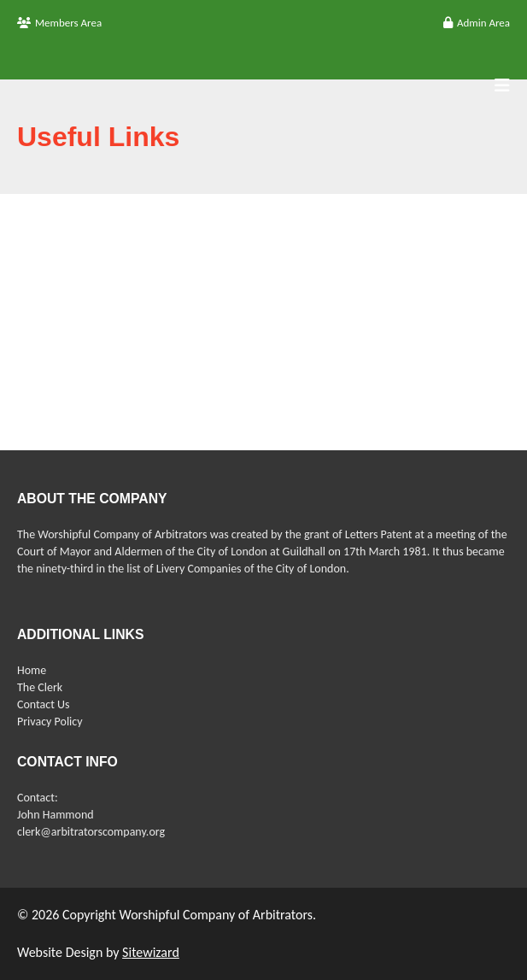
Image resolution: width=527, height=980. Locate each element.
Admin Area (477, 23)
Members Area (59, 23)
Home (32, 670)
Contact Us (44, 704)
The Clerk (40, 687)
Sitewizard (151, 952)
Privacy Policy (50, 722)
